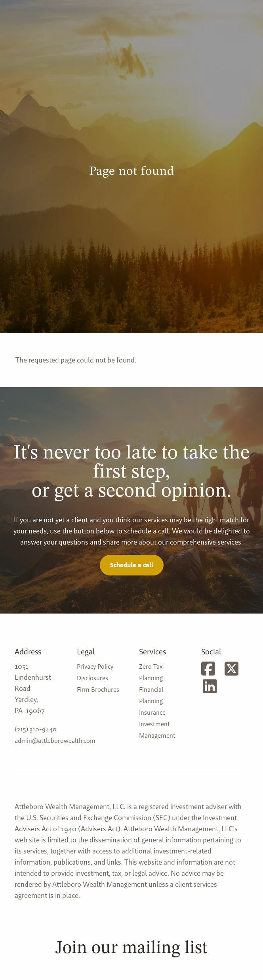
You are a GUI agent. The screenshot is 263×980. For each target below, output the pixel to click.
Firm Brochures (98, 689)
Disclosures (92, 678)
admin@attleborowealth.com (55, 741)
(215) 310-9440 (36, 729)
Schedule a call (132, 565)
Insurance (152, 712)
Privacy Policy (95, 666)
